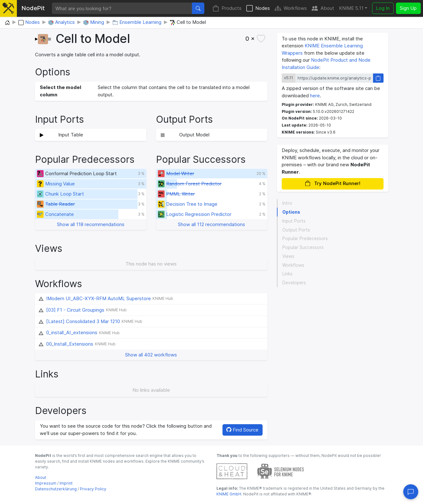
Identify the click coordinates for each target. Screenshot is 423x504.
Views (288, 256)
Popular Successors (303, 247)
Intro (287, 203)
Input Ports (294, 221)
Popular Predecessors (305, 238)
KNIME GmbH (229, 494)
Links (287, 274)
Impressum (46, 483)
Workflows (291, 8)
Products (227, 8)
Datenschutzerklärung (56, 489)
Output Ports (296, 230)
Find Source (242, 430)
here (315, 96)
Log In (383, 8)
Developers (294, 283)
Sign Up (408, 8)
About (323, 8)
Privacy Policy (93, 489)
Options (291, 212)
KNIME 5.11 (351, 8)
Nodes (258, 8)
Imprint (66, 483)
